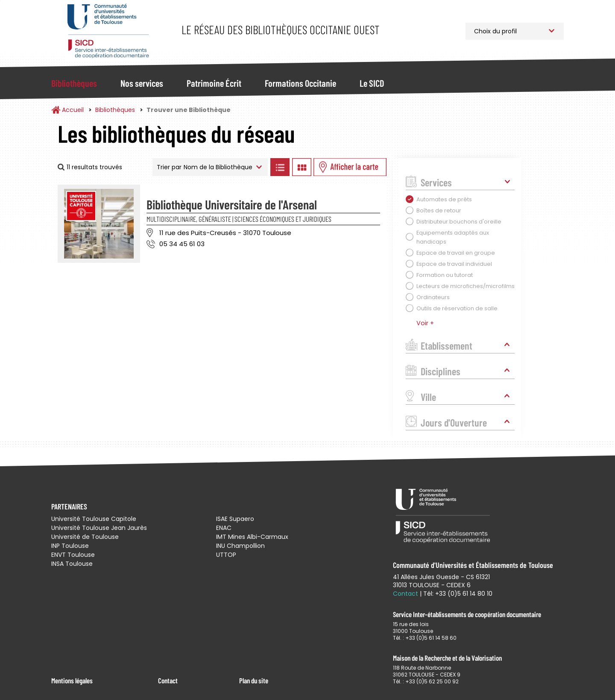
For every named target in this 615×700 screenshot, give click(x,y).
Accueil (73, 110)
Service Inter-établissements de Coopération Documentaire (108, 31)
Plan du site (254, 680)
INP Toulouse (70, 546)
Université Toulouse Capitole (94, 519)
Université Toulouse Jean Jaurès (99, 528)
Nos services (142, 83)
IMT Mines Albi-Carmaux (252, 537)
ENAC (224, 528)
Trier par (169, 167)
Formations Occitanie (300, 83)
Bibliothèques (74, 83)
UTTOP (226, 555)
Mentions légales (72, 680)
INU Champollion (240, 546)
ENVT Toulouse (73, 555)
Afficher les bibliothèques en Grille (302, 167)
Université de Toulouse (85, 537)
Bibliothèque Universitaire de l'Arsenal (232, 204)
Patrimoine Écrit (214, 83)
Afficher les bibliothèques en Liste (280, 167)
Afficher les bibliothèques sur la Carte (350, 167)
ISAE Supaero (235, 519)
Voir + (425, 323)
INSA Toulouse (72, 564)
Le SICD (372, 83)
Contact (168, 680)
